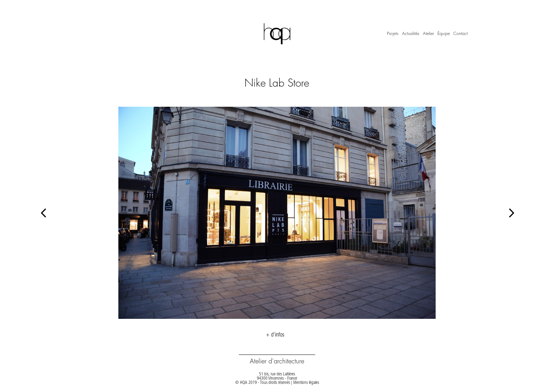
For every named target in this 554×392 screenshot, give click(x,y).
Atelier (428, 34)
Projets (393, 34)
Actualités (411, 34)
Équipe (444, 34)
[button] (511, 213)
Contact (461, 34)
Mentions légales (306, 383)
